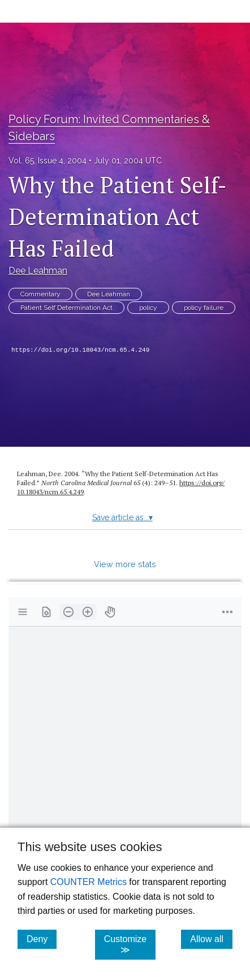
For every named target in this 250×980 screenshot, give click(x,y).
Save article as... (122, 517)
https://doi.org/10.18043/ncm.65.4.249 (80, 350)
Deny (42, 939)
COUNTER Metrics (89, 882)
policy (148, 308)
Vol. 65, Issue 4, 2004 (48, 161)
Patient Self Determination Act (66, 308)
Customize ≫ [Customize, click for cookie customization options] (130, 944)
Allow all (211, 939)
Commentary (40, 294)
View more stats (125, 564)
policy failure (204, 308)
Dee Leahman (38, 271)
